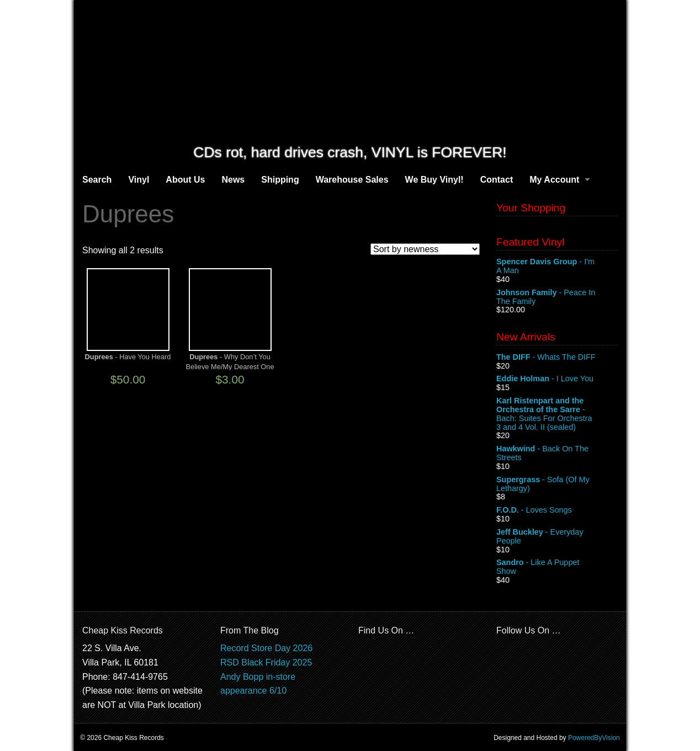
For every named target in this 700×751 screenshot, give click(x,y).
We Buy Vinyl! (434, 180)
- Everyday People (557, 537)
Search (97, 180)
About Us (185, 180)
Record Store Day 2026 (266, 648)
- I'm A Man (557, 267)
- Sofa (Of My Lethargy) (557, 484)
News (233, 180)
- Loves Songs (557, 510)
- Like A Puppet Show (557, 567)
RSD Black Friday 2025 (266, 662)
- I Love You (557, 379)
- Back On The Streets (557, 454)
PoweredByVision (594, 738)
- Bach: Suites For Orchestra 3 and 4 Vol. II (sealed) (557, 414)
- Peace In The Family (557, 297)
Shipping (280, 180)
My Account (554, 180)
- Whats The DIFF (557, 358)
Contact (497, 180)
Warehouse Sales (352, 180)
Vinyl (139, 180)
